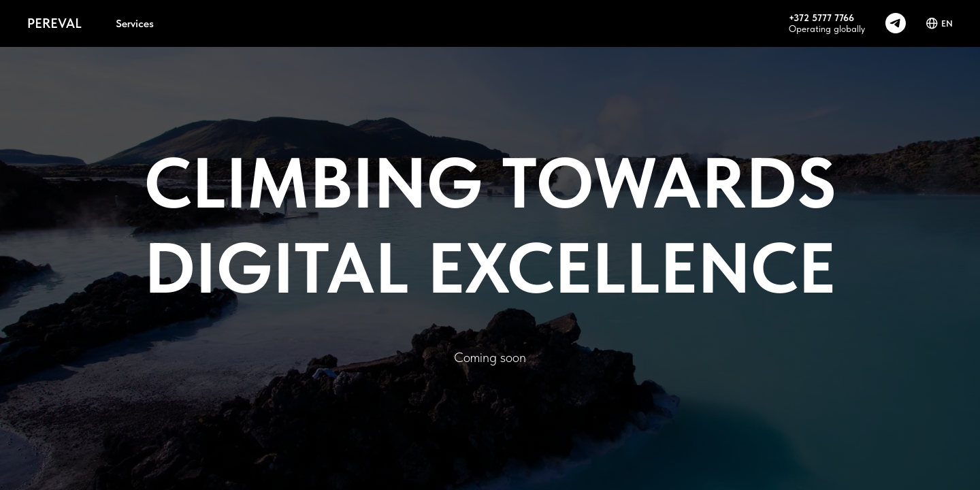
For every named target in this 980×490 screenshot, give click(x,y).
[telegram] (896, 23)
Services (135, 23)
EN (940, 23)
